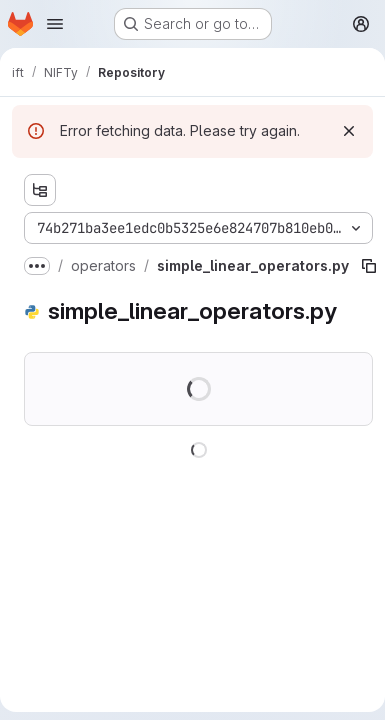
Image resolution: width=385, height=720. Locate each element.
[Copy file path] (369, 266)
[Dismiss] (349, 131)
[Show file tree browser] (40, 190)
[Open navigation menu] (55, 24)
